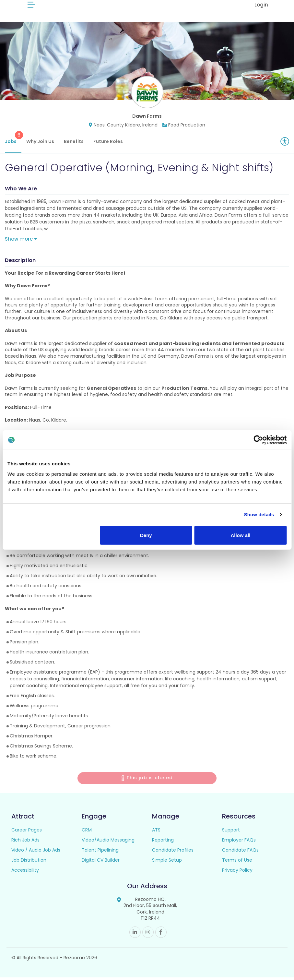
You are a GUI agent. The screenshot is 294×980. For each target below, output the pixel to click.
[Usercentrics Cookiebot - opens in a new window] (258, 440)
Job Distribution (29, 862)
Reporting (163, 842)
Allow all (241, 535)
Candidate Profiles (173, 852)
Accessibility (25, 872)
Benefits (74, 144)
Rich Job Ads (25, 842)
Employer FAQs (239, 842)
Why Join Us (40, 144)
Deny (146, 535)
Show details (259, 514)
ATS (156, 832)
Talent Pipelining (100, 852)
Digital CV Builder (101, 862)
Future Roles (108, 144)
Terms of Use (237, 862)
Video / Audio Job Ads (36, 852)
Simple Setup (167, 862)
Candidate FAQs (240, 852)
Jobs (13, 140)
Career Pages (27, 832)
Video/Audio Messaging (108, 842)
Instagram (148, 935)
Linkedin (135, 935)
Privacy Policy (237, 872)
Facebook (161, 935)
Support (231, 832)
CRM (87, 832)
